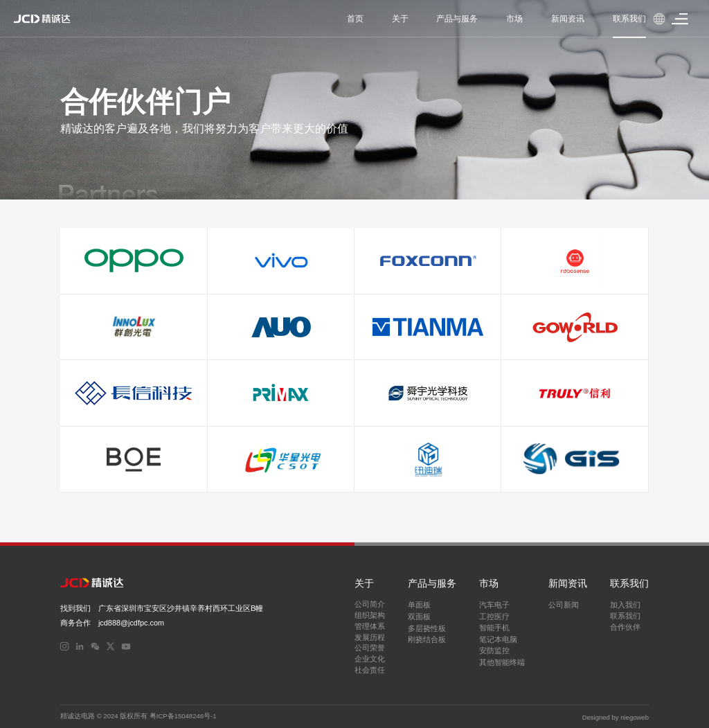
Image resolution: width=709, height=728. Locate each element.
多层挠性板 (427, 628)
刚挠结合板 (427, 639)
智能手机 (494, 628)
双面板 (419, 616)
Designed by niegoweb (616, 717)
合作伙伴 (625, 627)
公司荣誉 (370, 648)
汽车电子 (494, 605)
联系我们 (625, 616)
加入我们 (625, 605)
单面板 (419, 605)
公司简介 (370, 604)
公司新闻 (564, 605)
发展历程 (370, 637)
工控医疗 (494, 616)
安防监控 (494, 650)
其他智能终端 (502, 662)
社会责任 (370, 670)
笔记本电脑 (498, 639)
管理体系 (370, 626)
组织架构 (370, 615)
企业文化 (370, 659)
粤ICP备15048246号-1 (183, 716)
